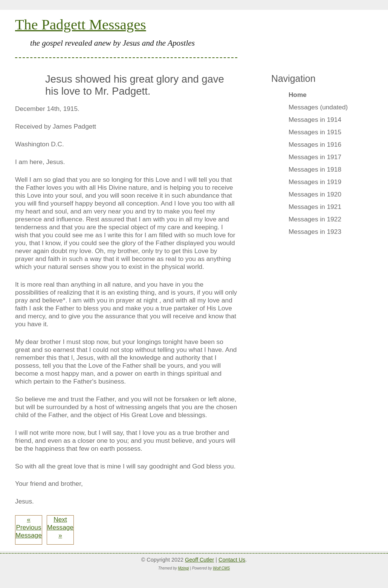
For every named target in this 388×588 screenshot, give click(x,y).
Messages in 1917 (315, 157)
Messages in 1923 (315, 232)
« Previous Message (29, 527)
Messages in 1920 (315, 194)
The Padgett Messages (81, 24)
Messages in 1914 (315, 120)
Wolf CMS (221, 568)
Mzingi (184, 568)
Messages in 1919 (315, 182)
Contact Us (232, 560)
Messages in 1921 (315, 207)
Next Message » (60, 527)
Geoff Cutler (199, 560)
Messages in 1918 (315, 169)
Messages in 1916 (315, 144)
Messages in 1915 (315, 132)
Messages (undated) (318, 107)
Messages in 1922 (315, 219)
